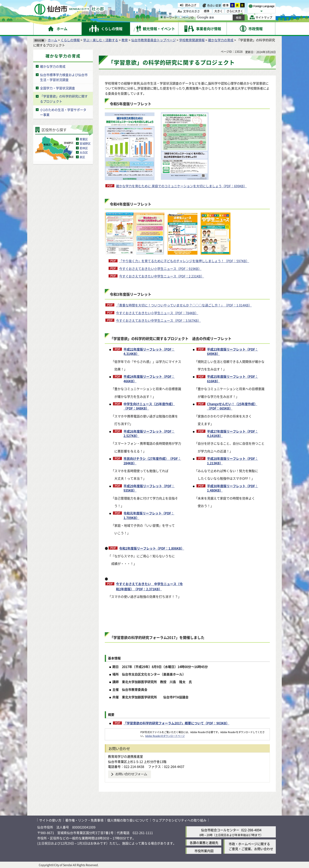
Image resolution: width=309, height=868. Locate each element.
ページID (187, 17)
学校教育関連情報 (192, 40)
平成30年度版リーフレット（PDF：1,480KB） (233, 488)
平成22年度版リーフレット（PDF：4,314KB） (149, 351)
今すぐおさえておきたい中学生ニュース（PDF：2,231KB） (162, 276)
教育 (125, 40)
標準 (226, 5)
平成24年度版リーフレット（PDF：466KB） (149, 379)
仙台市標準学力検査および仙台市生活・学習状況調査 (64, 77)
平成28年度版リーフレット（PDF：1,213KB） (233, 461)
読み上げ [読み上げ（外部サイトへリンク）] (191, 5)
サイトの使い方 (50, 820)
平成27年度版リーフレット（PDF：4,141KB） (233, 434)
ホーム (52, 40)
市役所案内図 (204, 851)
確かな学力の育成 (221, 40)
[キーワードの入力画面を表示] (162, 17)
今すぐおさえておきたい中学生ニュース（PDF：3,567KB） (158, 320)
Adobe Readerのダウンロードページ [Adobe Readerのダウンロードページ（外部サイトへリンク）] (165, 736)
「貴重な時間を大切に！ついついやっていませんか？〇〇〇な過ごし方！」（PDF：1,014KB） (184, 305)
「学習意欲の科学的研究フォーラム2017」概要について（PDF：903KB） (176, 723)
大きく (219, 11)
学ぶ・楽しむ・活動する (101, 40)
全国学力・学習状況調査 (57, 88)
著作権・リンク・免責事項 (84, 820)
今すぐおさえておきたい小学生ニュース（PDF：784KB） (157, 313)
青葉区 (84, 139)
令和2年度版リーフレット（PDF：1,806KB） (152, 548)
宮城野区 (85, 143)
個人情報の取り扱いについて (128, 820)
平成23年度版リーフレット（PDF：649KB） (233, 351)
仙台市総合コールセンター (220, 830)
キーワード (169, 17)
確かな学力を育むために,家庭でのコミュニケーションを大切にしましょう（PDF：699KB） (181, 186)
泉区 (82, 157)
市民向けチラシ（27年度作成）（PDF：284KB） (152, 461)
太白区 (84, 152)
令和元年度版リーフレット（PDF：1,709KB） (149, 515)
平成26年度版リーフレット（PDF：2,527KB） (149, 434)
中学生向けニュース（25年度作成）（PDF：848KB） (149, 406)
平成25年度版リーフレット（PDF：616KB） (233, 379)
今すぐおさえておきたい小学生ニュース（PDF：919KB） (160, 269)
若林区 (84, 148)
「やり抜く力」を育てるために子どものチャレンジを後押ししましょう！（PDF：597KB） (184, 261)
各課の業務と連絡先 (204, 843)
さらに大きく (235, 11)
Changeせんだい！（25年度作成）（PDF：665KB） (232, 406)
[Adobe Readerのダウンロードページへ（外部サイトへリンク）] (123, 732)
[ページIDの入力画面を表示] (181, 17)
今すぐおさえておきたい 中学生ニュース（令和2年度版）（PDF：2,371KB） (149, 586)
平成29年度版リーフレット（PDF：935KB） (149, 488)
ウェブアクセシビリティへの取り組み (179, 820)
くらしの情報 (70, 40)
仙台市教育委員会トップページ (154, 40)
